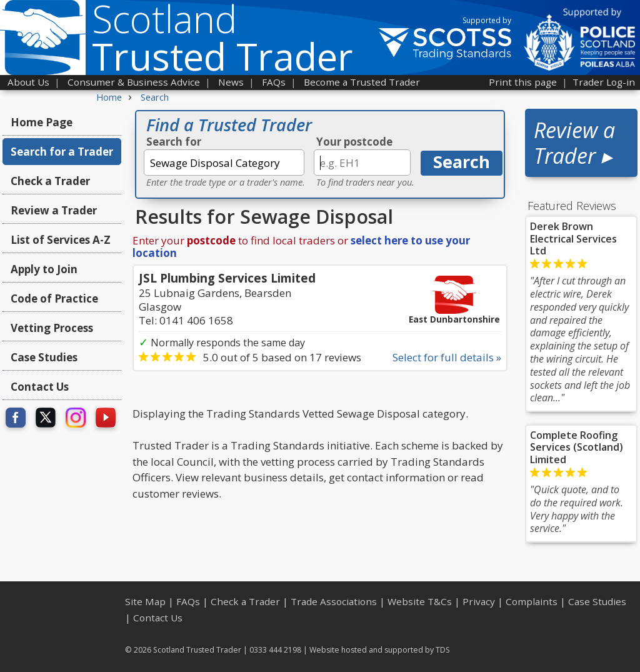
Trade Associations (334, 601)
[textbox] (224, 163)
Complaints (532, 601)
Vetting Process (52, 328)
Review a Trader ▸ (574, 143)
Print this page (523, 82)
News (231, 82)
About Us (28, 82)
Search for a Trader (62, 152)
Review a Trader (54, 210)
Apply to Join (44, 269)
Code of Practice (54, 298)
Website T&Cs (420, 601)
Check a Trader (50, 181)
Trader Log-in (604, 82)
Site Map (145, 601)
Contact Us (40, 387)
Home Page (42, 122)
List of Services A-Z (61, 240)
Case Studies (44, 357)
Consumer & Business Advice (134, 82)
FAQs (274, 82)
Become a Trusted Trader (362, 82)
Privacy (479, 601)
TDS (443, 650)
